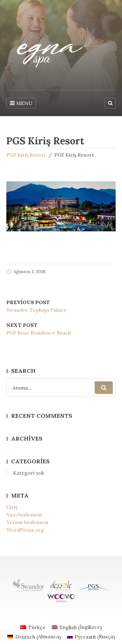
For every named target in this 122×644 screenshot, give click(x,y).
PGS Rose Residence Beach (39, 333)
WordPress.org (25, 530)
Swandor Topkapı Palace (36, 310)
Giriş (12, 507)
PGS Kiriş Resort (26, 155)
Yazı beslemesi (24, 515)
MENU (21, 103)
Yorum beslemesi (27, 522)
